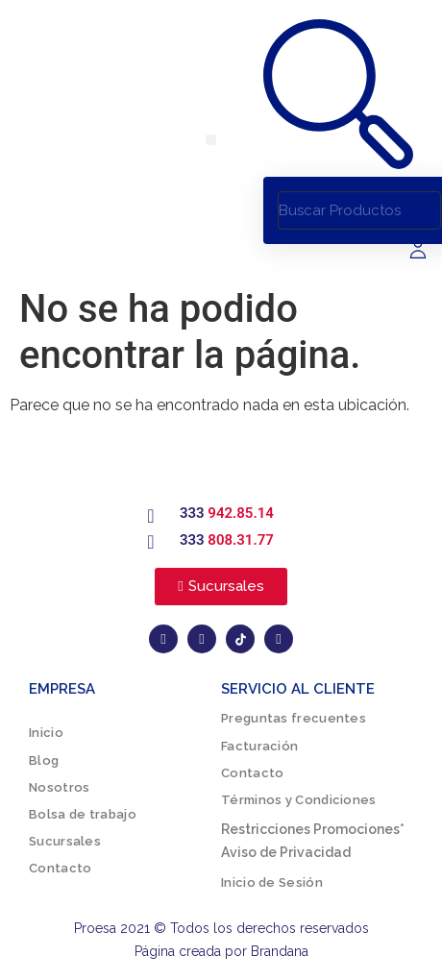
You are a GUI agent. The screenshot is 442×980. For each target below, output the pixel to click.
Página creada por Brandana (221, 951)
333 (227, 513)
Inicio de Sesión (272, 882)
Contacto (60, 868)
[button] (211, 140)
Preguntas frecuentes (294, 718)
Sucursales (65, 841)
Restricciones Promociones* (313, 829)
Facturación (259, 746)
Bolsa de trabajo (83, 814)
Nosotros (59, 787)
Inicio (46, 733)
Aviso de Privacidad (286, 852)
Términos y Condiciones (299, 800)
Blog (44, 760)
